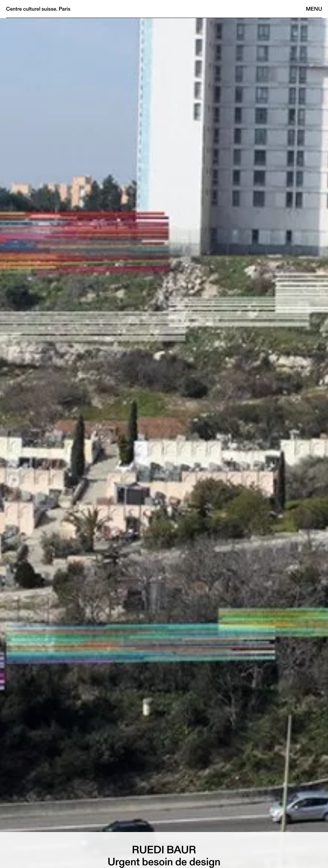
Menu (314, 9)
